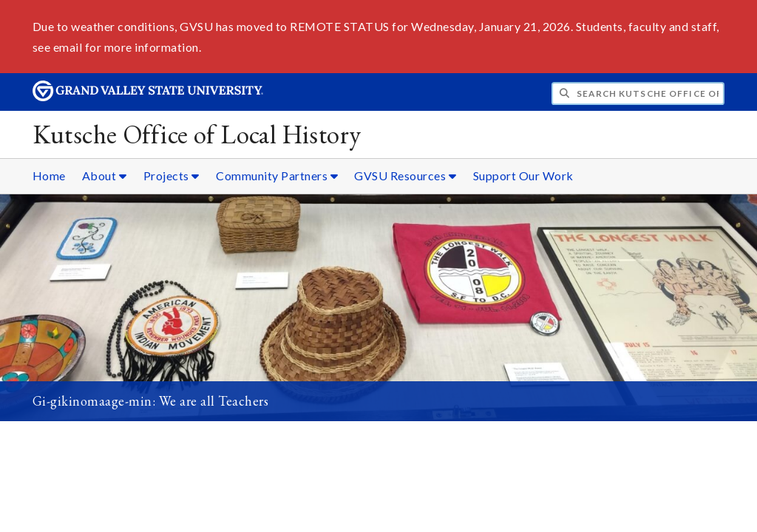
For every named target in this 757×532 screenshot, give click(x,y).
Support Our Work (523, 175)
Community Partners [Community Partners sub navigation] (277, 175)
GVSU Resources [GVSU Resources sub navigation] (405, 175)
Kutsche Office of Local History (197, 134)
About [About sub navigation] (105, 175)
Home (49, 175)
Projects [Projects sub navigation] (172, 175)
